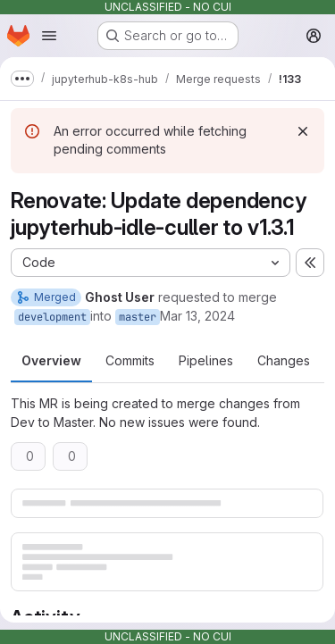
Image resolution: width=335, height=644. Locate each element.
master (138, 317)
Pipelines (206, 360)
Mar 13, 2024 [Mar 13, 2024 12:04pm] (197, 316)
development (52, 317)
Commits (130, 360)
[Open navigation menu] (49, 36)
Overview (51, 360)
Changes (284, 360)
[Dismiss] (303, 131)
